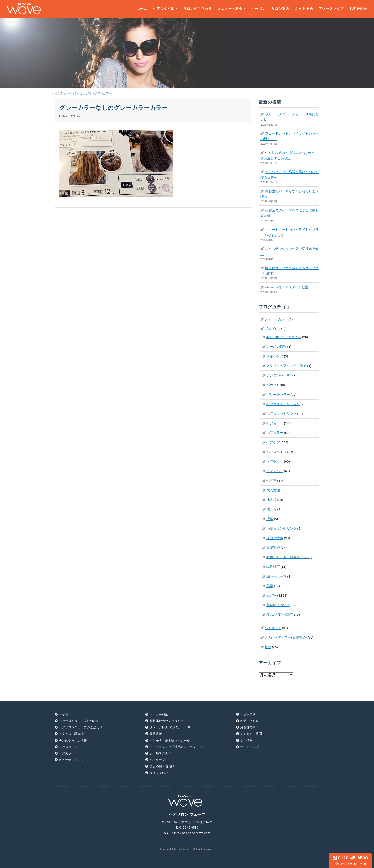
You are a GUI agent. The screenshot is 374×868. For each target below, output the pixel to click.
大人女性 (273, 490)
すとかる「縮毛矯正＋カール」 (171, 740)
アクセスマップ (331, 9)
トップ (64, 714)
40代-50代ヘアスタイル (284, 337)
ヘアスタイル (164, 9)
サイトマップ (249, 747)
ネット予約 (304, 9)
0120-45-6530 (350, 860)
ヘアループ (157, 760)
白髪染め (273, 547)
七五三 (271, 481)
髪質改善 (156, 734)
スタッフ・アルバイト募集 (286, 366)
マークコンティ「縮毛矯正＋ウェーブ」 (177, 747)
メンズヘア (275, 471)
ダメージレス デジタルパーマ (170, 727)
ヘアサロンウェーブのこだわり (81, 727)
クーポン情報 (276, 347)
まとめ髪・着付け (162, 766)
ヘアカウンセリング (281, 414)
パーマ (271, 385)
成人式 (271, 500)
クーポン (259, 9)
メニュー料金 (159, 714)
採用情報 (246, 740)
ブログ (270, 329)
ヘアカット (275, 423)
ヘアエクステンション (283, 404)
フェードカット (276, 319)
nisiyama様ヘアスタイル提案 (287, 287)
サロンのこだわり (197, 9)
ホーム (142, 9)
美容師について (278, 605)
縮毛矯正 (273, 567)
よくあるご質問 (251, 734)
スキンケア (275, 356)
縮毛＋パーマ (276, 576)
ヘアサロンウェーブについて (79, 721)
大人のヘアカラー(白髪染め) (286, 637)
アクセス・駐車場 (71, 734)
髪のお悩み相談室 (280, 615)
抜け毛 (271, 509)
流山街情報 (275, 538)
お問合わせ (358, 9)
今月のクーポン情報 (73, 740)
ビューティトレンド (73, 760)
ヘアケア (273, 442)
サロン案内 (280, 9)
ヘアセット (275, 461)
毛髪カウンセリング (281, 528)
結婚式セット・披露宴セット (288, 557)
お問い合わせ (249, 721)
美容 (270, 586)
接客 (270, 519)
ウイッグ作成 (159, 773)
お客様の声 (248, 727)
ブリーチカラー (278, 395)
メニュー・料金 (230, 9)
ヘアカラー (275, 433)
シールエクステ (160, 753)
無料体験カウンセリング (167, 721)
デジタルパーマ (278, 375)
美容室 (271, 595)
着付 (268, 647)
